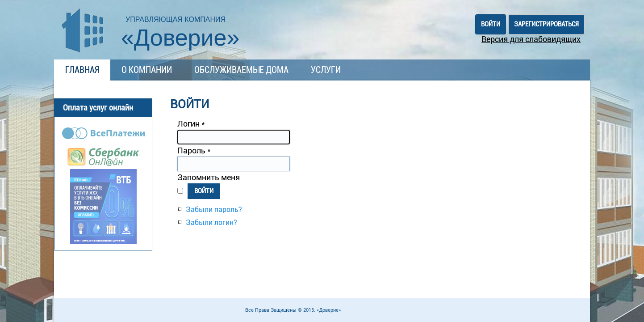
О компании (147, 70)
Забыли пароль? (214, 210)
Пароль (194, 150)
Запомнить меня (209, 177)
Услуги (326, 70)
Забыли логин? (211, 222)
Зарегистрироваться (546, 24)
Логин (191, 124)
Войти (204, 191)
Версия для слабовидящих (531, 39)
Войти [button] (491, 24)
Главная (82, 70)
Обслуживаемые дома (241, 70)
